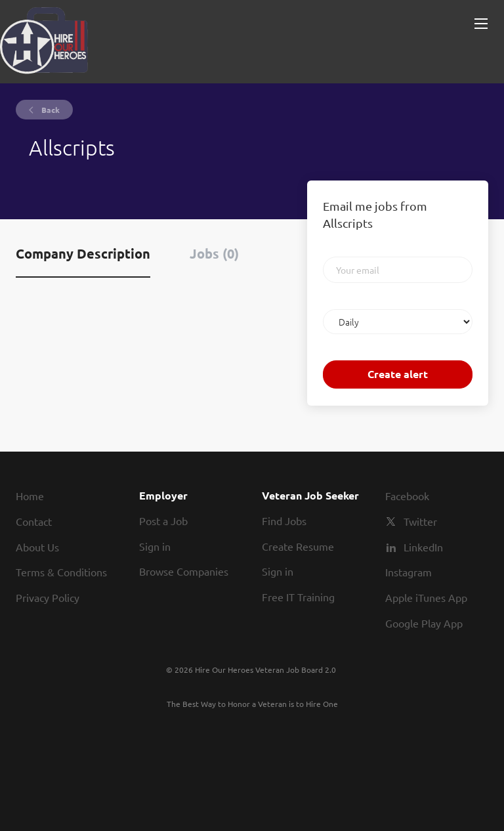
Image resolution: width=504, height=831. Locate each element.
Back (50, 110)
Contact (34, 521)
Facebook (407, 496)
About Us (37, 547)
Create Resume (298, 546)
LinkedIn (423, 547)
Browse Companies (184, 571)
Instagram (409, 572)
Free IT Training (298, 597)
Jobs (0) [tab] (214, 253)
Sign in (155, 546)
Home (30, 496)
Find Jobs (284, 521)
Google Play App (424, 623)
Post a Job (163, 521)
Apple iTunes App (426, 597)
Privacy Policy (48, 597)
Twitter (420, 521)
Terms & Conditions (61, 572)
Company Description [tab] (83, 253)
